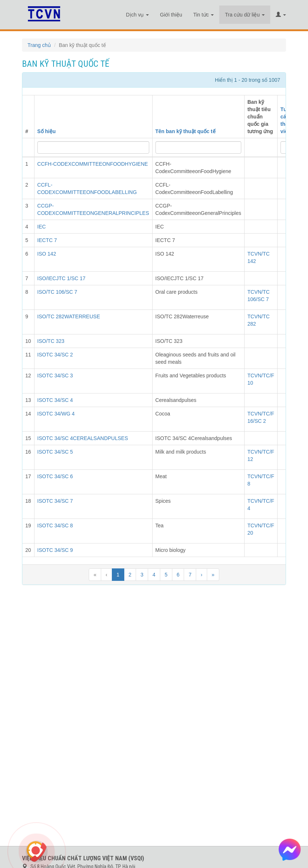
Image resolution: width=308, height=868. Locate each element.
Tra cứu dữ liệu (245, 15)
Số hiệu (47, 131)
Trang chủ (39, 45)
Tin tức (204, 15)
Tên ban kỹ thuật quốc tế (186, 131)
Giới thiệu (171, 15)
